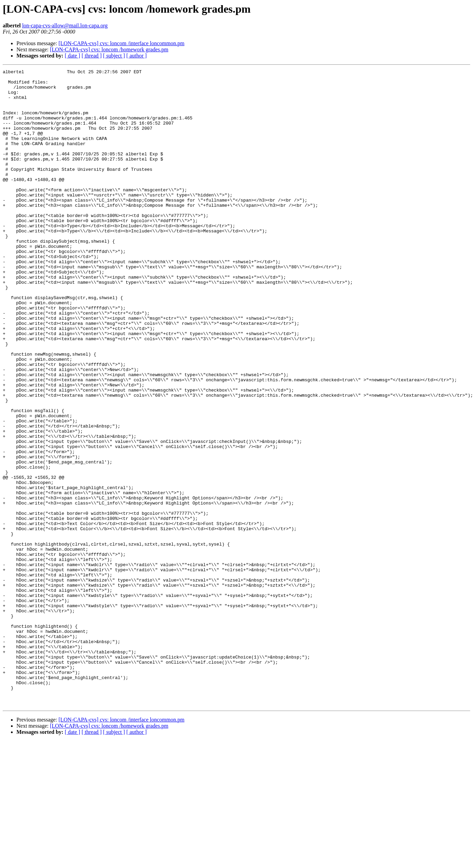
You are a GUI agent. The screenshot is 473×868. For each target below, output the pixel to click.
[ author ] (137, 56)
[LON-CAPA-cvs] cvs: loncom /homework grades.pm (109, 49)
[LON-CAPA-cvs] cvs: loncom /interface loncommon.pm (122, 43)
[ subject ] (114, 56)
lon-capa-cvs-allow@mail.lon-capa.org (65, 25)
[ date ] (72, 56)
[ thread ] (92, 56)
